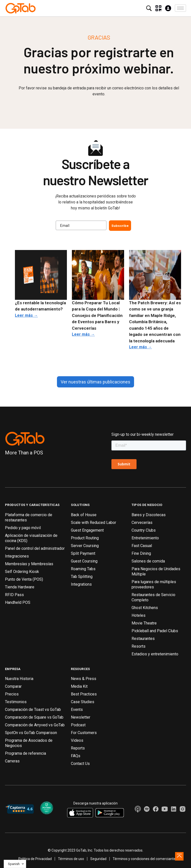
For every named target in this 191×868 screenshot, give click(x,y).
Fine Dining (141, 553)
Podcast (78, 725)
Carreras (12, 761)
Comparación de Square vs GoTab (34, 717)
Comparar (13, 686)
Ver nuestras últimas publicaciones (95, 382)
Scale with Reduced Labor (94, 523)
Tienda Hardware (20, 587)
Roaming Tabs (83, 569)
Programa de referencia (25, 753)
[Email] (81, 225)
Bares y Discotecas (149, 515)
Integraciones (17, 556)
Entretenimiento (145, 538)
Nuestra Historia (19, 679)
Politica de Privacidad (35, 859)
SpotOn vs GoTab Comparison (31, 733)
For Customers (84, 733)
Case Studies (83, 702)
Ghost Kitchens (145, 608)
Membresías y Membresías (29, 564)
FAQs (76, 756)
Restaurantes (143, 639)
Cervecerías (142, 523)
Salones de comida (148, 561)
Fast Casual (142, 546)
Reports (78, 748)
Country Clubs (144, 530)
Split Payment (83, 553)
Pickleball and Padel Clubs (155, 631)
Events (77, 710)
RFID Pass (14, 595)
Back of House (84, 515)
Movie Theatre (144, 623)
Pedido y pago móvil (23, 528)
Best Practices (84, 694)
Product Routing (85, 538)
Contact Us (80, 764)
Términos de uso (71, 859)
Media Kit (79, 686)
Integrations (81, 584)
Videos (77, 740)
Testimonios (16, 702)
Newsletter (81, 717)
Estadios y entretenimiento (155, 654)
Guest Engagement (87, 530)
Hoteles (139, 615)
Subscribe (120, 225)
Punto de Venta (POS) (24, 579)
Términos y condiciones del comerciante (144, 859)
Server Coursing (85, 546)
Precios (12, 694)
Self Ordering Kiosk (22, 572)
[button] (180, 8)
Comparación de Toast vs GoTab (33, 710)
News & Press (84, 679)
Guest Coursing (84, 561)
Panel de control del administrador (35, 548)
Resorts (139, 646)
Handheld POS (18, 602)
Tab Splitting (82, 577)
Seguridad (98, 859)
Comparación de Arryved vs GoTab (35, 725)
